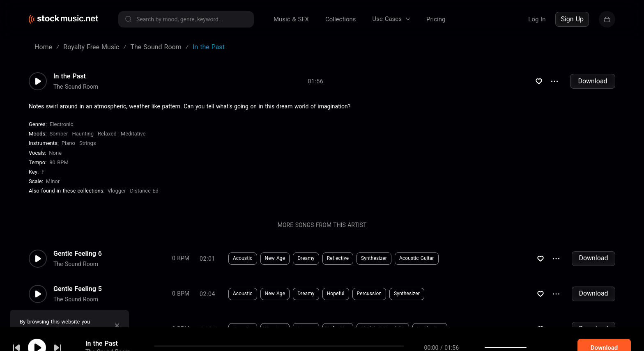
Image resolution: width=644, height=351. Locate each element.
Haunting (83, 134)
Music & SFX (291, 19)
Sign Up (572, 19)
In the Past (70, 76)
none (55, 153)
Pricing (436, 19)
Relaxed (107, 134)
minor (53, 181)
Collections (341, 19)
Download (592, 81)
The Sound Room (76, 87)
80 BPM (59, 162)
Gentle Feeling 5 (78, 289)
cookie (55, 329)
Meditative (133, 134)
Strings (88, 143)
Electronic (61, 124)
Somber (59, 134)
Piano (68, 143)
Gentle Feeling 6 (78, 254)
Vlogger (117, 191)
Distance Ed (144, 191)
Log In (537, 19)
